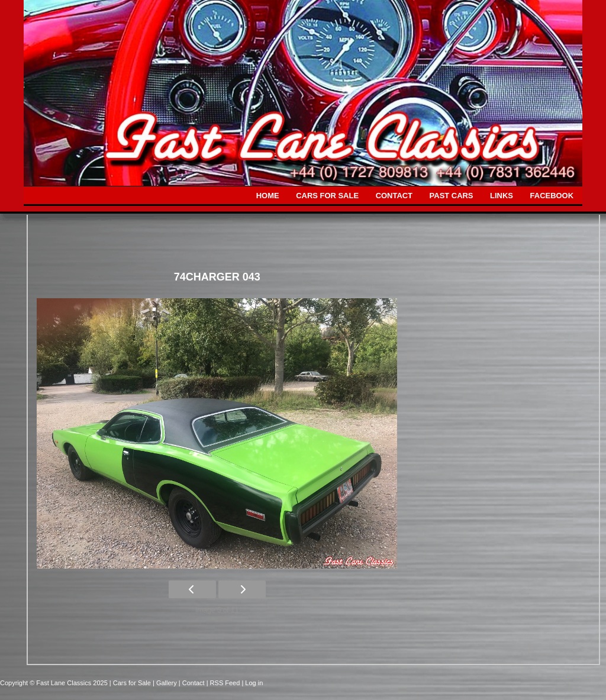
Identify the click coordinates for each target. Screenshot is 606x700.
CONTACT (394, 196)
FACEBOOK (552, 196)
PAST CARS (452, 196)
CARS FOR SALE (327, 196)
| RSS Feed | (226, 683)
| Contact (193, 683)
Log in (254, 683)
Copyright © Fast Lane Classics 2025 (55, 683)
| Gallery (166, 683)
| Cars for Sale (131, 683)
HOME (268, 196)
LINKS (502, 196)
